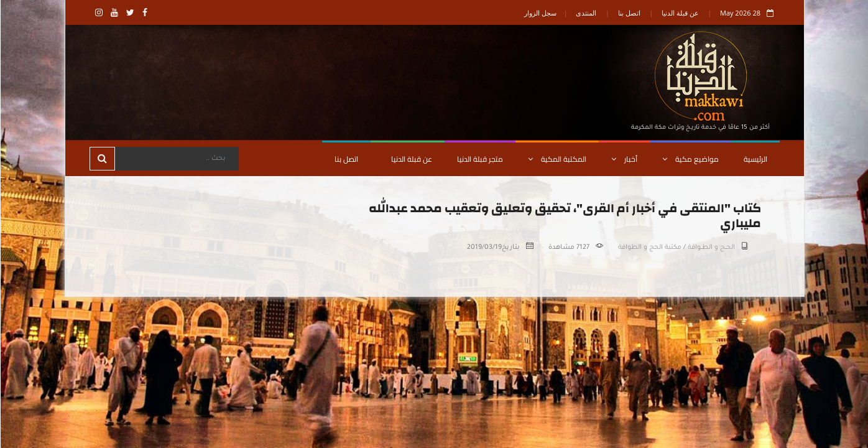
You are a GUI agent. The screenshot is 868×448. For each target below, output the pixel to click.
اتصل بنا (629, 13)
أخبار (624, 159)
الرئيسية (755, 159)
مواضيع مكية (690, 159)
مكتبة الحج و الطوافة (649, 248)
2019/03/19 (484, 248)
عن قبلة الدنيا (680, 13)
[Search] (176, 159)
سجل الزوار (540, 13)
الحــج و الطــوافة (711, 248)
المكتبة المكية (556, 159)
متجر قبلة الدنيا (479, 159)
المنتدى (585, 13)
